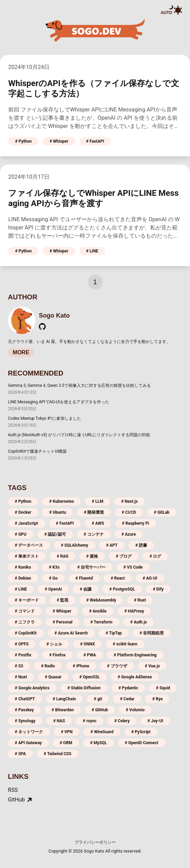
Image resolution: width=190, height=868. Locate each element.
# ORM (66, 743)
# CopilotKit (26, 633)
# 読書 (141, 545)
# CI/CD (129, 512)
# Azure (129, 534)
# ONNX (87, 644)
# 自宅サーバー (91, 567)
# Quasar (53, 677)
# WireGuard (102, 732)
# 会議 (86, 589)
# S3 (19, 666)
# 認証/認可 (55, 534)
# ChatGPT (25, 699)
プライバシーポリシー (95, 842)
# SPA (20, 754)
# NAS (59, 721)
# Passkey (24, 710)
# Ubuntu (58, 512)
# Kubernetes (62, 501)
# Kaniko (23, 567)
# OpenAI (53, 589)
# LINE (92, 251)
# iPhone (81, 666)
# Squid (163, 688)
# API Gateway (28, 743)
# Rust (140, 600)
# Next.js (130, 501)
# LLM (98, 501)
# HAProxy (134, 611)
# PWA (90, 655)
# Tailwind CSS (57, 754)
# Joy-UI (155, 721)
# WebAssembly (101, 600)
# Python (23, 141)
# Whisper (59, 141)
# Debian (23, 578)
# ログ (155, 556)
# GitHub (100, 710)
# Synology (25, 721)
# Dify (158, 589)
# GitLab (162, 512)
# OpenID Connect (142, 743)
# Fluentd (84, 578)
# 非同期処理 (152, 633)
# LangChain (65, 699)
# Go (53, 578)
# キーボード (27, 600)
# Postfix (23, 655)
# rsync (90, 721)
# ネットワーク (29, 732)
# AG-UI (150, 578)
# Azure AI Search (71, 633)
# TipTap (114, 633)
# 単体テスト (27, 556)
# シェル (54, 644)
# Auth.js (138, 622)
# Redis (48, 666)
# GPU (21, 534)
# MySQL (98, 743)
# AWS (98, 523)
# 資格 (92, 556)
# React (118, 578)
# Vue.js (153, 666)
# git (98, 699)
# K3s (54, 567)
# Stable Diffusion (84, 688)
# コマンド (25, 611)
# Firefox (57, 655)
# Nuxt (21, 677)
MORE (21, 352)
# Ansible (98, 611)
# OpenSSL (90, 677)
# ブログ (124, 556)
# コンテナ (94, 534)
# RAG (63, 556)
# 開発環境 (94, 512)
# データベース (29, 545)
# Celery (122, 721)
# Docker (23, 512)
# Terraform (101, 622)
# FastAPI (95, 141)
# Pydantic (128, 688)
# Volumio (135, 710)
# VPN (67, 732)
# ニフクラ (25, 622)
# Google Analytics (32, 688)
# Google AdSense (135, 677)
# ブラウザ (117, 666)
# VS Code (133, 567)
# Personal (63, 622)
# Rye (157, 699)
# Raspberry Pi (136, 523)
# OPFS (22, 644)
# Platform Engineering (135, 655)
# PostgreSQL (122, 589)
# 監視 (63, 600)
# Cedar (127, 699)
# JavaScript (26, 523)
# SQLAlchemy (75, 545)
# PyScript (141, 732)
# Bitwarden (63, 710)
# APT (112, 545)
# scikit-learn (125, 644)
